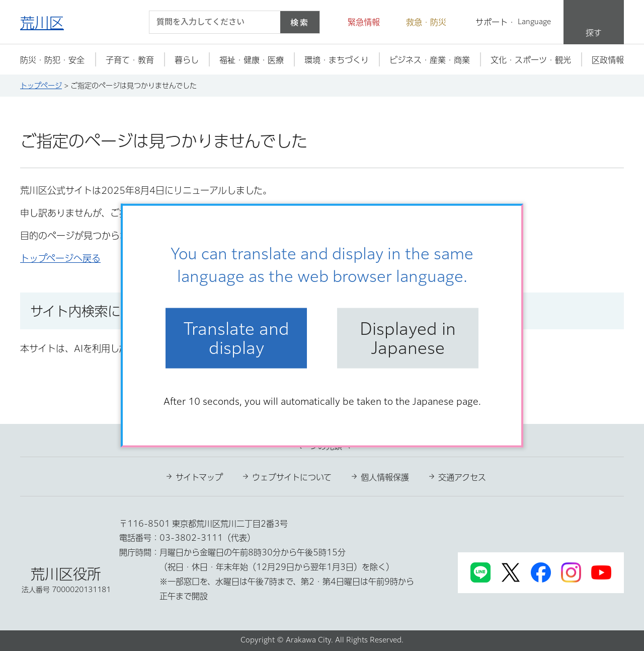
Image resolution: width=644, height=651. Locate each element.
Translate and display (236, 338)
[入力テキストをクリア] (267, 22)
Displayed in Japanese (408, 338)
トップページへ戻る (60, 258)
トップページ (41, 86)
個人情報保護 (385, 477)
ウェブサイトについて (292, 477)
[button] (358, 22)
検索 (300, 22)
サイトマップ (199, 477)
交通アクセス (462, 477)
